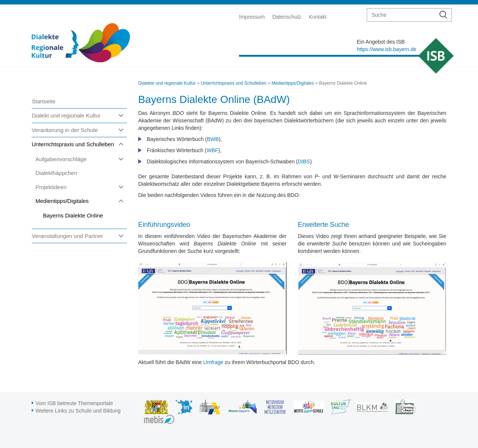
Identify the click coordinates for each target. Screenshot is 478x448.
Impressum (252, 17)
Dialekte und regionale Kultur (167, 83)
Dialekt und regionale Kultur (66, 115)
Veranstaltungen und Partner (67, 236)
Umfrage (213, 362)
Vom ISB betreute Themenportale (74, 403)
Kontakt (318, 17)
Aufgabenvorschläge (61, 159)
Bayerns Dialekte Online (73, 215)
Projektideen (51, 187)
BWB (213, 139)
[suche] (401, 15)
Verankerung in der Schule (65, 130)
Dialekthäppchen (56, 173)
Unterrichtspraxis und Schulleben (73, 144)
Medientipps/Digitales (62, 201)
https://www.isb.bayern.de (387, 49)
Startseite (44, 101)
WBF (212, 150)
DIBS (304, 162)
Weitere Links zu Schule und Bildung (78, 411)
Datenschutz (287, 17)
